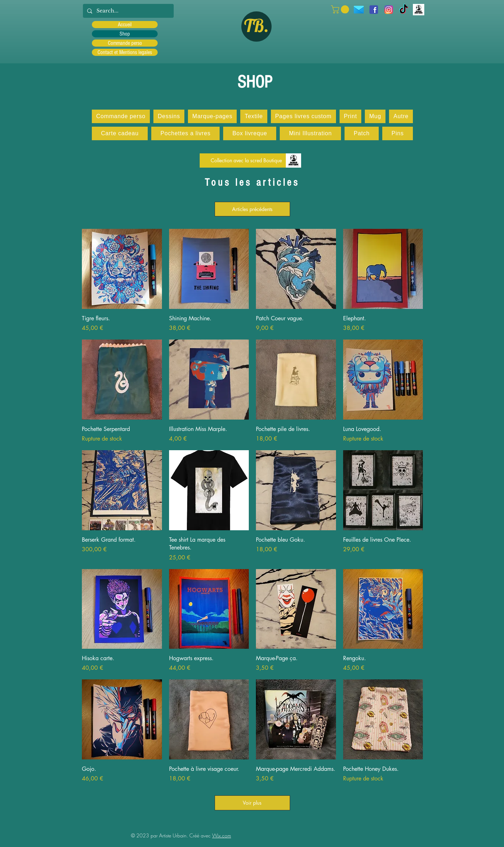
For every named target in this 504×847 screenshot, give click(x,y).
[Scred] (419, 10)
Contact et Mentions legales (125, 52)
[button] (341, 9)
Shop (125, 34)
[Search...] (128, 11)
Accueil (125, 25)
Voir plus (253, 803)
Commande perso (125, 43)
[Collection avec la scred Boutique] (246, 161)
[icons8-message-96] (359, 10)
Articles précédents (252, 209)
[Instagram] (389, 10)
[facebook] (374, 10)
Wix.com (222, 835)
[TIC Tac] (404, 10)
